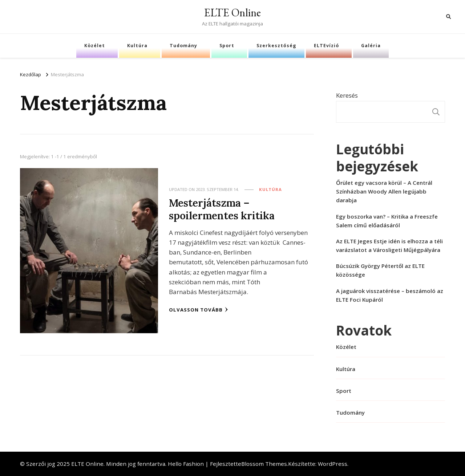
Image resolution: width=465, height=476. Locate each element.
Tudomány (183, 46)
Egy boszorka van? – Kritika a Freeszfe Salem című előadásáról (387, 221)
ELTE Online (232, 13)
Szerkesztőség (276, 46)
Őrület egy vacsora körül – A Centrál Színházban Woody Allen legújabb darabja (384, 191)
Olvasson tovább (199, 310)
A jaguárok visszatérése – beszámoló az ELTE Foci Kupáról (390, 295)
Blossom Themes (264, 464)
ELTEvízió (326, 46)
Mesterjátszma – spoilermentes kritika (222, 209)
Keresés (347, 95)
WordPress (333, 464)
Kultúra (137, 46)
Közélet (95, 46)
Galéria (371, 46)
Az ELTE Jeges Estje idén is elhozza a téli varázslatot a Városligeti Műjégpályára (389, 245)
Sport (227, 46)
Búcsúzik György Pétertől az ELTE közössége (380, 270)
